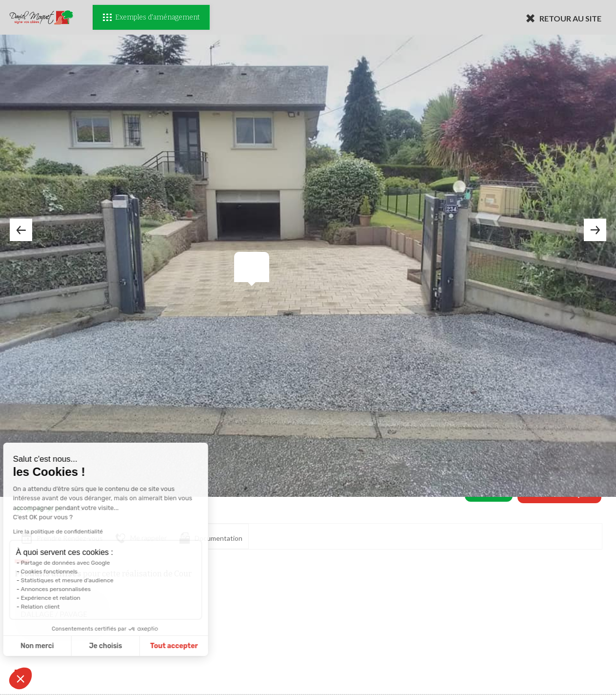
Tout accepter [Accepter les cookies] (131, 646)
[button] (20, 678)
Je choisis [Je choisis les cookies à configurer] (62, 646)
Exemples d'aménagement (151, 17)
